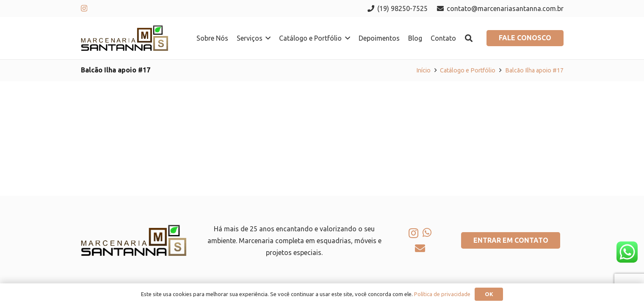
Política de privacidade (442, 294)
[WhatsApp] (427, 233)
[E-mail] (420, 248)
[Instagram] (84, 8)
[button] (267, 38)
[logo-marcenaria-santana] (125, 38)
